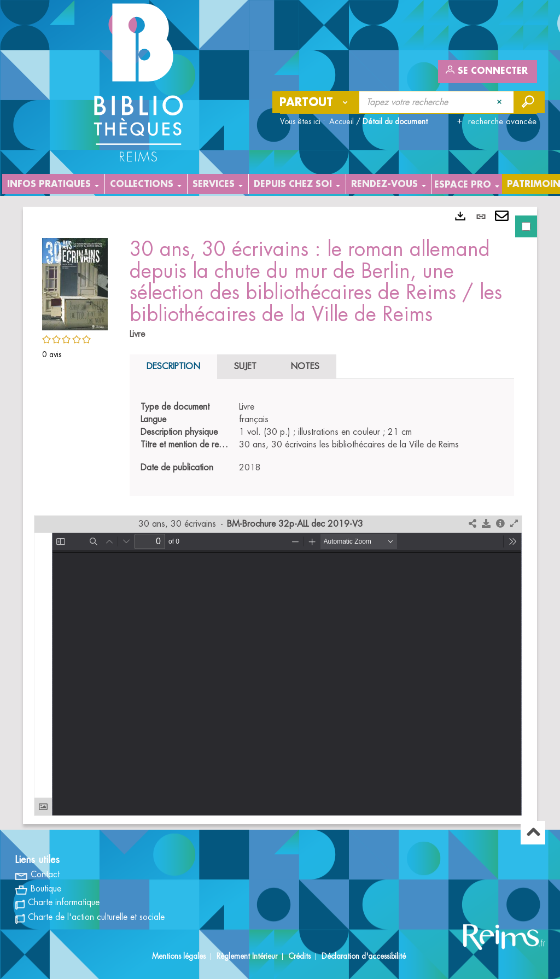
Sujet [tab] (245, 366)
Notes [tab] (305, 366)
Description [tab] (173, 366)
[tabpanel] (280, 515)
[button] (75, 282)
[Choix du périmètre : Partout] (316, 102)
